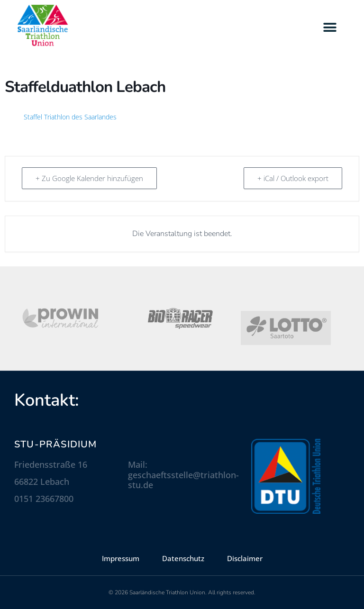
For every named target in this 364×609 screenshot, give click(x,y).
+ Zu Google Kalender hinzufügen (89, 178)
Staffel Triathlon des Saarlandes (70, 117)
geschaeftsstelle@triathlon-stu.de (183, 480)
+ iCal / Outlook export (293, 178)
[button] (330, 27)
